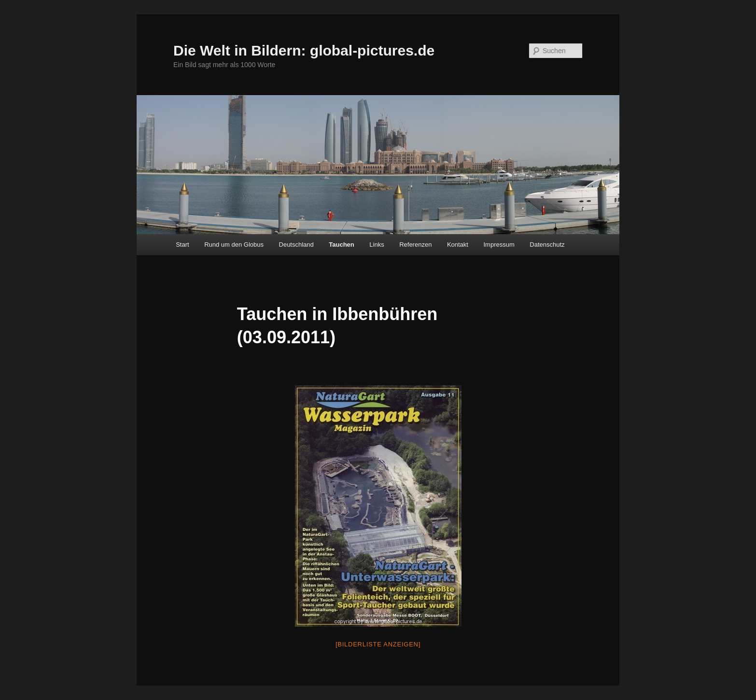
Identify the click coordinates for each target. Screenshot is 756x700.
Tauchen (342, 245)
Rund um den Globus (234, 245)
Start (182, 245)
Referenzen (415, 245)
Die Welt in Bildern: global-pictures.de (304, 50)
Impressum (499, 245)
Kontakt (458, 245)
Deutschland (296, 245)
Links (377, 245)
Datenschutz (547, 245)
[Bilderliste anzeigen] (378, 644)
